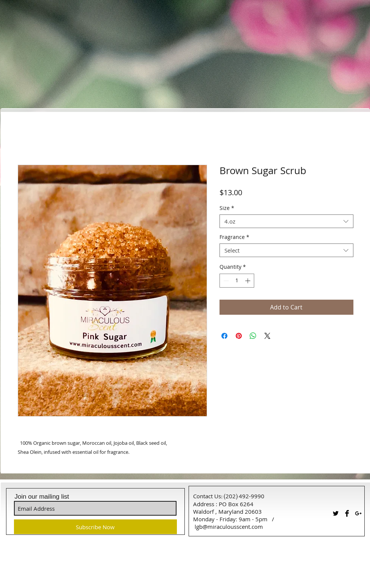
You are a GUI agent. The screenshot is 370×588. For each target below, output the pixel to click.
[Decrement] (225, 281)
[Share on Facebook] (224, 336)
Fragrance (234, 237)
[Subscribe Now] (95, 527)
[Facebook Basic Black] (347, 513)
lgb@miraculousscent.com (229, 527)
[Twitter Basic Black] (336, 513)
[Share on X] (267, 336)
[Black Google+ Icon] (358, 513)
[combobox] (286, 221)
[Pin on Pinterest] (239, 336)
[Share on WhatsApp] (253, 336)
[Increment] (248, 281)
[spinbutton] (237, 281)
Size (227, 208)
